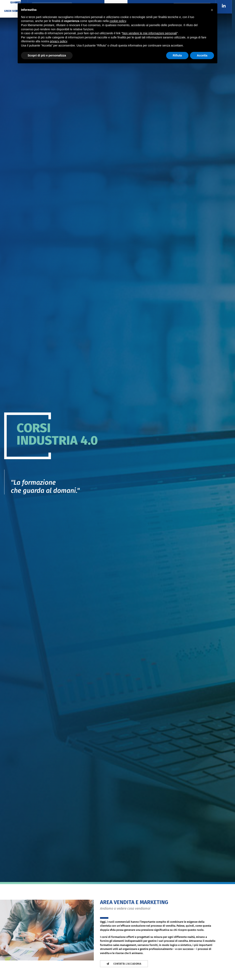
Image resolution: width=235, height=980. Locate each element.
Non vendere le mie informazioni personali (149, 33)
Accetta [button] (202, 55)
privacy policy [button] (59, 41)
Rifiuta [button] (177, 55)
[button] (212, 10)
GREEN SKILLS (12, 11)
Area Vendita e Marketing (134, 902)
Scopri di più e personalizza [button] (47, 55)
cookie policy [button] (118, 21)
